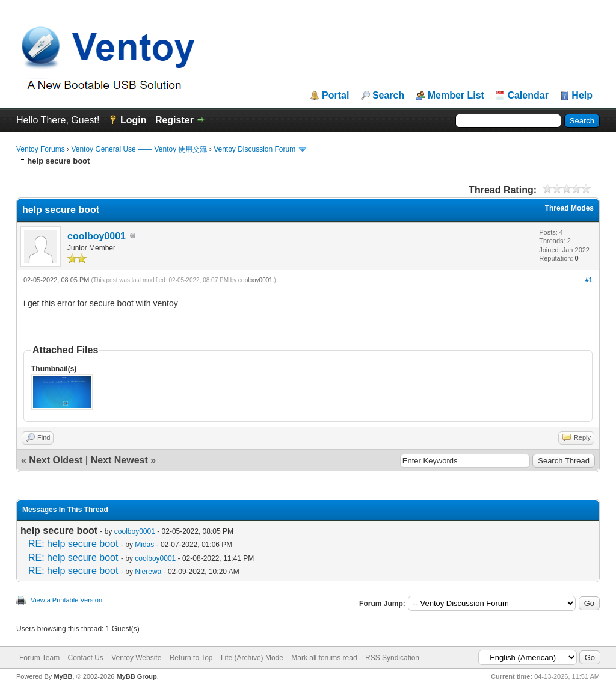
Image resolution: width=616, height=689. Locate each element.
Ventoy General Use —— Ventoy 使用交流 (139, 149)
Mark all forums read (324, 658)
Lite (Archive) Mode (252, 658)
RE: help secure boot (73, 544)
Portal (335, 96)
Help (582, 96)
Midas (144, 545)
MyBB (63, 676)
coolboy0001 (97, 236)
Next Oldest (56, 460)
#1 (589, 280)
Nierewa (148, 572)
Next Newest (119, 460)
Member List (456, 96)
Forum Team (39, 658)
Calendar (528, 96)
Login (134, 120)
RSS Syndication (392, 658)
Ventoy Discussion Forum (254, 149)
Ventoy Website (136, 658)
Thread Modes (569, 208)
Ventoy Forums (41, 149)
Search (388, 96)
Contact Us (85, 658)
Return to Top (191, 658)
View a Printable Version (66, 600)
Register (174, 120)
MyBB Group (136, 676)
